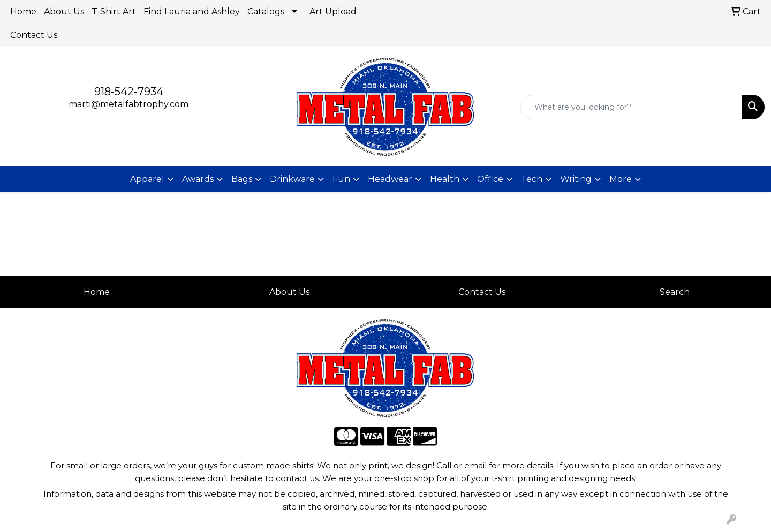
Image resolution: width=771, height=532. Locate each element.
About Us (64, 12)
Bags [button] (242, 179)
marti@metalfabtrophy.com (128, 104)
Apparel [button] (147, 179)
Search (675, 292)
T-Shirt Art (114, 12)
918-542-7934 (129, 92)
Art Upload (333, 12)
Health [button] (445, 179)
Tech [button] (532, 179)
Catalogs (266, 12)
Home (23, 12)
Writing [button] (576, 179)
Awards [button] (198, 179)
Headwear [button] (390, 179)
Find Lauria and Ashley (192, 12)
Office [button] (490, 179)
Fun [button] (341, 179)
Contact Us (34, 35)
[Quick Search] (631, 107)
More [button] (621, 179)
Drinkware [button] (292, 179)
